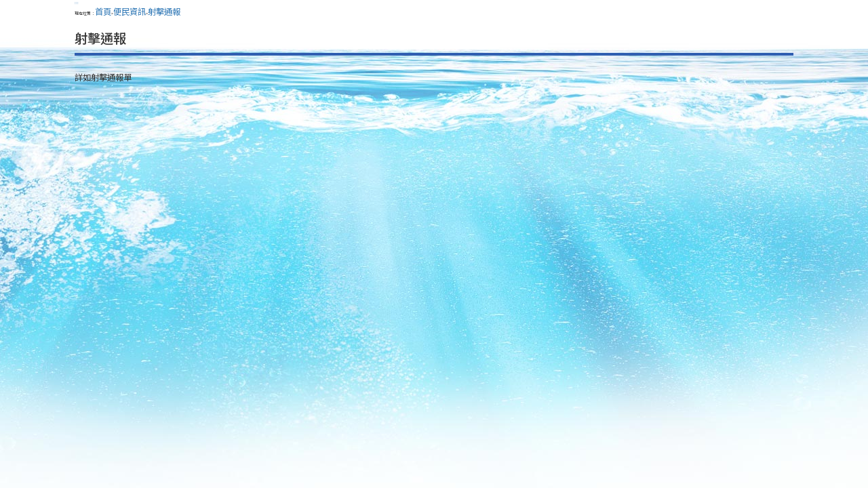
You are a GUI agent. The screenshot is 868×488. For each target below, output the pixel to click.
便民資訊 (130, 12)
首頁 (103, 12)
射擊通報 (164, 12)
